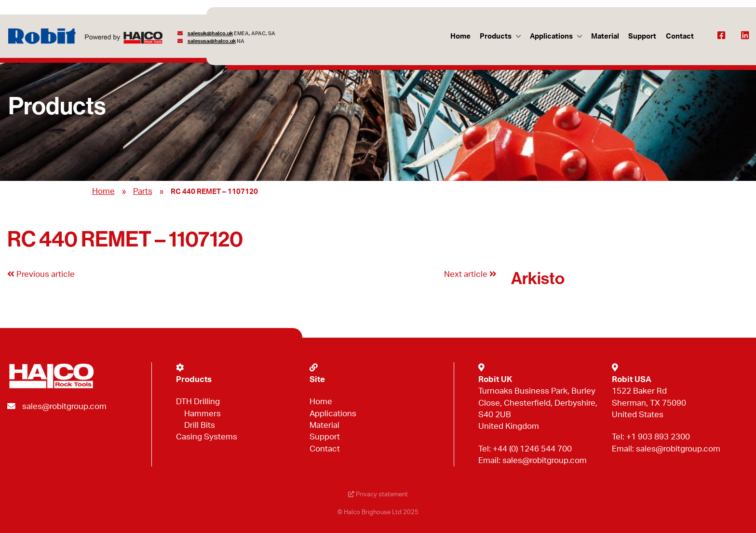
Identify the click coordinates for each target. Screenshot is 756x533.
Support (642, 36)
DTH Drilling (198, 402)
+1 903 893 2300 (658, 437)
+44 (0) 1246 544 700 (532, 449)
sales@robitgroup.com (64, 406)
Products (496, 36)
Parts (143, 191)
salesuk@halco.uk (210, 34)
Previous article (41, 274)
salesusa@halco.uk (212, 41)
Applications (551, 36)
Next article (470, 274)
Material (605, 36)
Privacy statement (378, 495)
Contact (680, 36)
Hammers (202, 414)
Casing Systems (207, 437)
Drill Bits (200, 425)
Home (460, 36)
